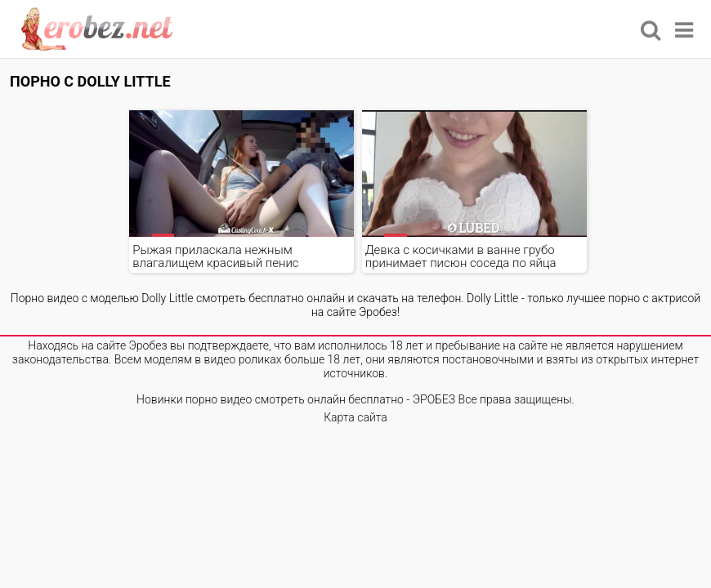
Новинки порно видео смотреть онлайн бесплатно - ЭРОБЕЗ (296, 399)
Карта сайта (355, 417)
